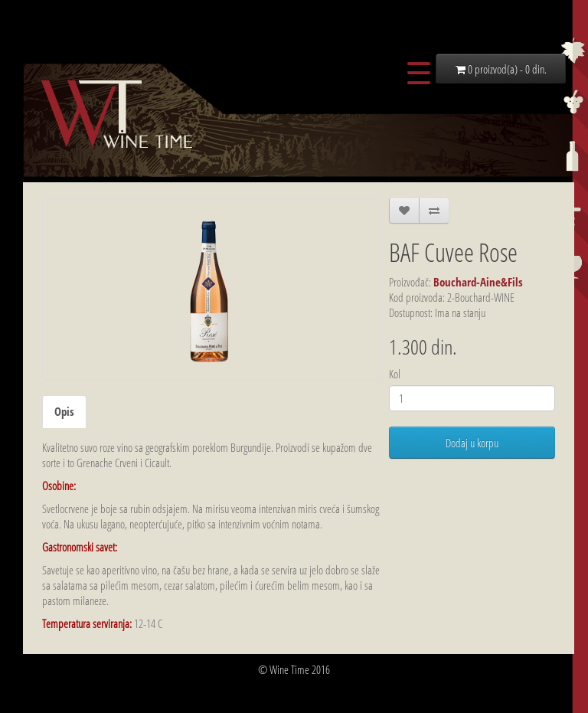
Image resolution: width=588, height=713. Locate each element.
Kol (395, 374)
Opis (64, 411)
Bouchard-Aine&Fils (478, 282)
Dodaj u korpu (472, 443)
